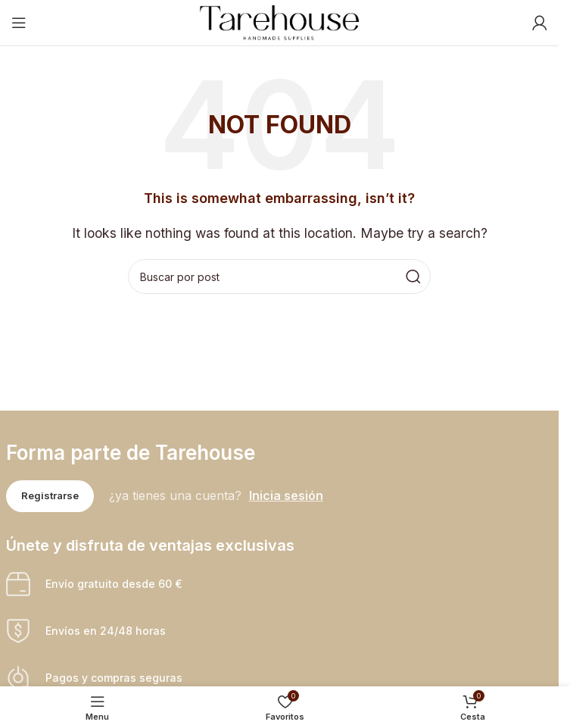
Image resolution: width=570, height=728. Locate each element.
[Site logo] (279, 21)
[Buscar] (279, 277)
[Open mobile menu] (19, 23)
